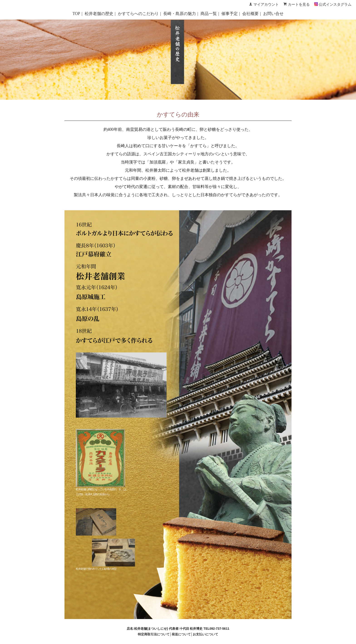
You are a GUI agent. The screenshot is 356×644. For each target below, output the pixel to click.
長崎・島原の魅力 (180, 14)
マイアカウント (266, 4)
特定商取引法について (154, 634)
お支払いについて (205, 634)
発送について (181, 634)
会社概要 (250, 14)
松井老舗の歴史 (99, 14)
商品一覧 (209, 14)
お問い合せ (273, 14)
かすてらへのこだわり (138, 14)
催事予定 (230, 14)
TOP (76, 14)
